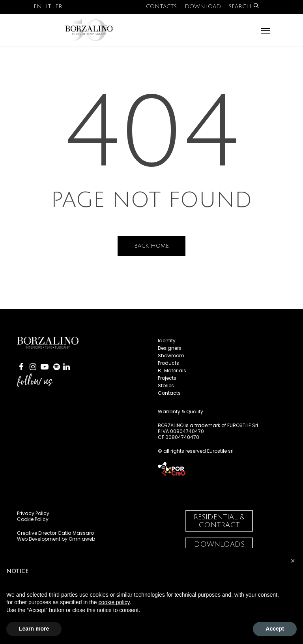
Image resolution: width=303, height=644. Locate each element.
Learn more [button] (34, 629)
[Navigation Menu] (266, 30)
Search (244, 7)
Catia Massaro (76, 533)
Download (203, 7)
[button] (293, 561)
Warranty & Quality (180, 412)
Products (168, 363)
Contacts (161, 7)
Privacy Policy (33, 513)
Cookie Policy (33, 519)
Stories (166, 385)
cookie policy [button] (114, 602)
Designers (170, 348)
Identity (167, 341)
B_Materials (172, 371)
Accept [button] (275, 629)
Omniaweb (82, 539)
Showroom (171, 356)
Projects (167, 378)
